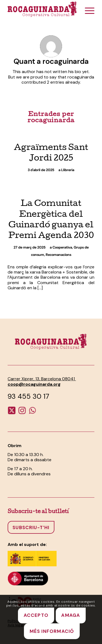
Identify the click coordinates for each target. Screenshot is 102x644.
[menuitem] (87, 11)
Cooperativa (62, 247)
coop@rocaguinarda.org (34, 384)
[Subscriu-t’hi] (31, 527)
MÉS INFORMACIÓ (52, 631)
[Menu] (87, 11)
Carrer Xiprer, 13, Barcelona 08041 (42, 379)
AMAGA (71, 615)
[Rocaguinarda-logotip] (42, 9)
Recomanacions (58, 255)
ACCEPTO (36, 615)
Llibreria (68, 170)
